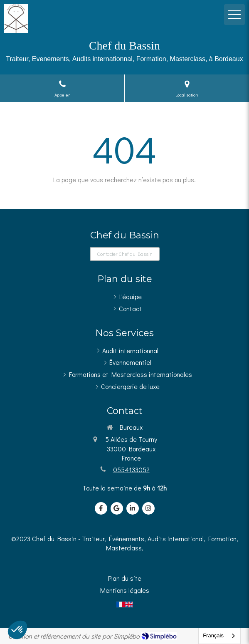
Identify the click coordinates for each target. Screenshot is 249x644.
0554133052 (131, 469)
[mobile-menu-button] (234, 15)
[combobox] (219, 636)
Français (213, 635)
